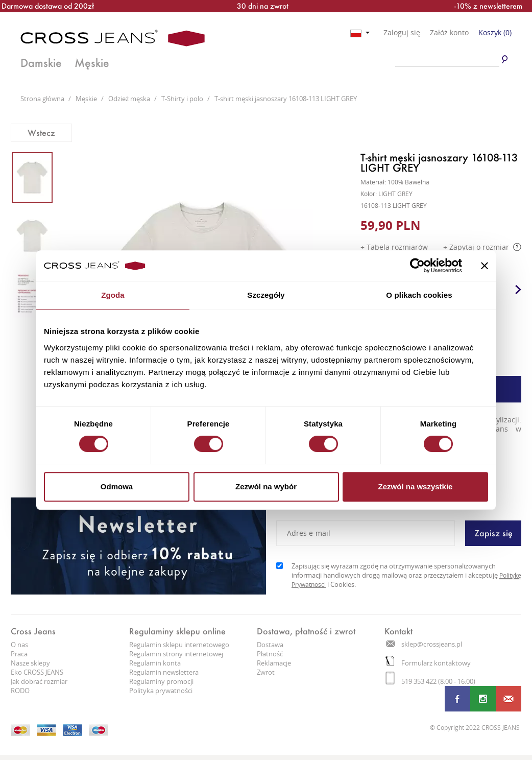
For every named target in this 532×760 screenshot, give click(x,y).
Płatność (270, 654)
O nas (19, 645)
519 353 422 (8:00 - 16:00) (430, 681)
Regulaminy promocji (161, 681)
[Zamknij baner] (485, 266)
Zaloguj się (402, 33)
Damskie (41, 63)
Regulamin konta (155, 663)
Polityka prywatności (161, 691)
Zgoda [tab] (113, 295)
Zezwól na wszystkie (416, 486)
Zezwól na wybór (266, 486)
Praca (19, 654)
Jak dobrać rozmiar (39, 681)
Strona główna (43, 99)
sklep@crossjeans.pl (424, 644)
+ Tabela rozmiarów (394, 247)
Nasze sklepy (30, 663)
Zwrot (266, 672)
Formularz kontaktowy (428, 663)
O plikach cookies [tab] (419, 295)
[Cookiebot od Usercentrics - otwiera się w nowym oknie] (417, 266)
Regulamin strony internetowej (176, 654)
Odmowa (117, 486)
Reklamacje (274, 663)
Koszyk (495, 32)
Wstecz (41, 133)
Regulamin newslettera (164, 672)
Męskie (92, 63)
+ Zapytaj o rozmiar (482, 247)
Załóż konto (449, 33)
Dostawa (270, 645)
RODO (20, 691)
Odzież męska (130, 99)
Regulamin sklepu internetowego (179, 645)
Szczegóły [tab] (266, 295)
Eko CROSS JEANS (37, 672)
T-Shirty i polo (183, 99)
